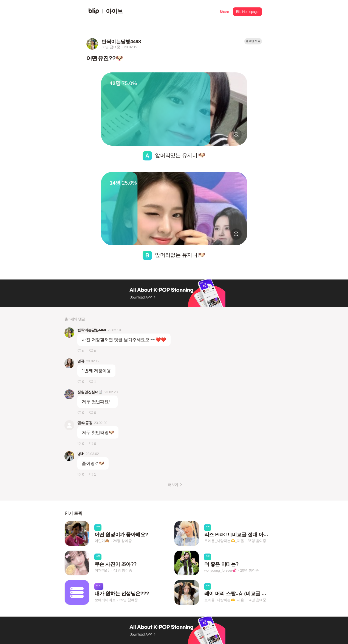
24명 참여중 (122, 541)
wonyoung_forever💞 (220, 570)
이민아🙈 (102, 541)
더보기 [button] (173, 485)
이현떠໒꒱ (102, 570)
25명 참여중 (129, 600)
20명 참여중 (250, 570)
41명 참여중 (123, 570)
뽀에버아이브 (105, 600)
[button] (224, 11)
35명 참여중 (257, 541)
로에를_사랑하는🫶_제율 (224, 541)
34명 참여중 (257, 600)
